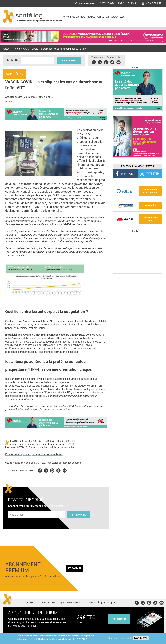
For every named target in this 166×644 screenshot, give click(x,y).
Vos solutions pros (151, 219)
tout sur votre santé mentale (151, 191)
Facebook (94, 62)
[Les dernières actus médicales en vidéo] (138, 273)
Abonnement (103, 17)
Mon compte (153, 3)
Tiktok (113, 62)
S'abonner (79, 515)
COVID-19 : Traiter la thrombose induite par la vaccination (46, 447)
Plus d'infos (80, 639)
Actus (66, 17)
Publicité (93, 603)
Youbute (119, 62)
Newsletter (48, 603)
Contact (119, 603)
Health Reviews (88, 17)
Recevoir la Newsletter (138, 166)
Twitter (100, 62)
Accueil (7, 49)
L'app (121, 3)
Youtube (65, 470)
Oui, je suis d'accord (119, 638)
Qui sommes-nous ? (71, 603)
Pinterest (106, 62)
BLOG (122, 17)
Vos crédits (151, 205)
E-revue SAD (107, 3)
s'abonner (119, 619)
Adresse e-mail (17, 509)
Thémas (133, 3)
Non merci (141, 638)
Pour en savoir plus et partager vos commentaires (34, 454)
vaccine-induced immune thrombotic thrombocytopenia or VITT (42, 444)
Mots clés (13, 60)
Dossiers (75, 17)
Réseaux (114, 17)
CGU (107, 603)
